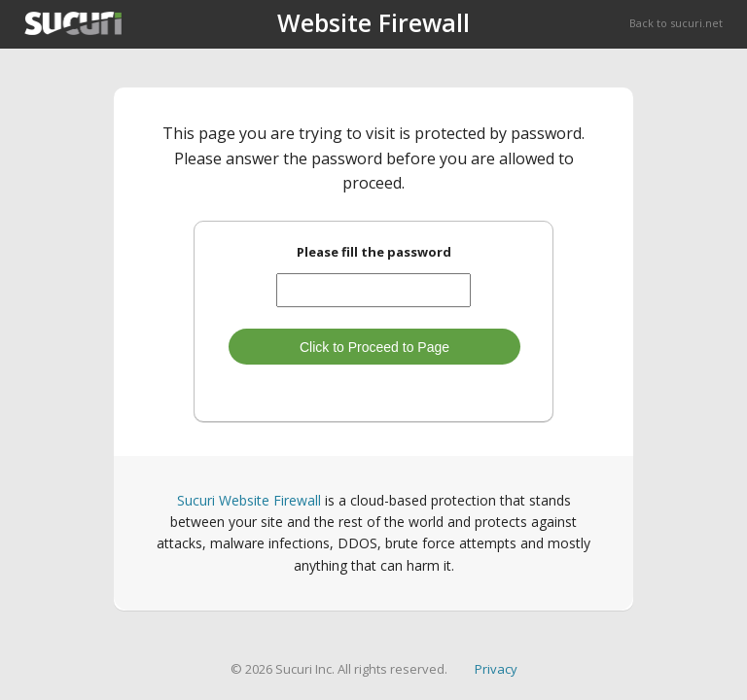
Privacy (496, 669)
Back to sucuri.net (676, 23)
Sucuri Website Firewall (249, 500)
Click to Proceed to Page (374, 347)
